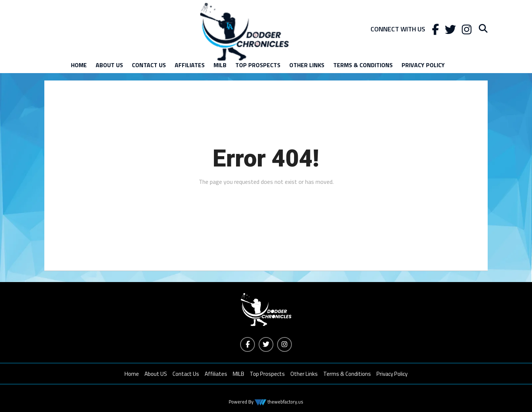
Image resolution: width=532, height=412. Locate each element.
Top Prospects (258, 65)
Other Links (307, 65)
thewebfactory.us (285, 402)
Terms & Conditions (363, 65)
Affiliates (190, 65)
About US (109, 65)
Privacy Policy (423, 65)
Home (79, 65)
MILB (220, 65)
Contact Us (149, 65)
